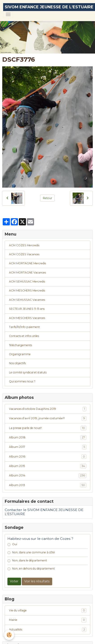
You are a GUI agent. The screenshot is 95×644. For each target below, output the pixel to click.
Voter (14, 581)
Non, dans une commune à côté (33, 552)
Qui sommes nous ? (22, 381)
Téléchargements (21, 345)
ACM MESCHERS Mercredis (27, 291)
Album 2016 (48, 457)
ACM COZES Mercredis (24, 245)
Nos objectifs (17, 363)
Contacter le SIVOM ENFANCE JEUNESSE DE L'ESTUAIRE (44, 512)
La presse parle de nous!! (48, 428)
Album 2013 (48, 485)
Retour (47, 198)
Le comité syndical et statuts (28, 372)
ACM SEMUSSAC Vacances (27, 300)
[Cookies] (9, 635)
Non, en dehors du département (33, 569)
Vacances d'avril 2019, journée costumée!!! (48, 418)
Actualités (48, 630)
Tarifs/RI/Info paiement (24, 327)
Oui (15, 544)
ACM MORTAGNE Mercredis (27, 263)
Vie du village (48, 610)
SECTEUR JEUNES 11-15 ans (27, 309)
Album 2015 (48, 466)
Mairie (48, 620)
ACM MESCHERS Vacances (27, 318)
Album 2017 (48, 447)
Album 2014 (48, 476)
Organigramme (20, 354)
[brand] (49, 7)
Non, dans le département (30, 560)
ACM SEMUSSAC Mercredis (27, 282)
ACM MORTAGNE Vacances (27, 273)
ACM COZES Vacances (24, 254)
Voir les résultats (37, 581)
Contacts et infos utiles (24, 336)
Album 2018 (48, 438)
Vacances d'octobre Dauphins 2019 (48, 409)
